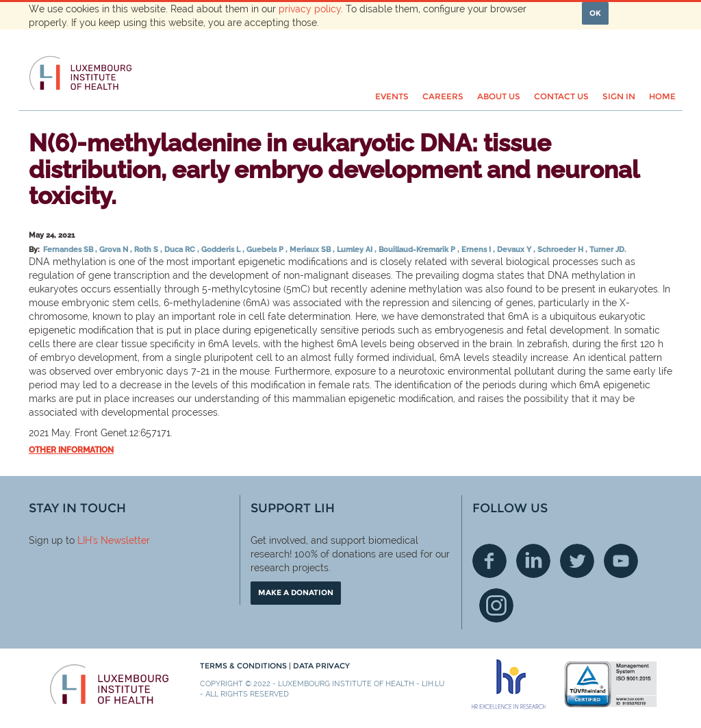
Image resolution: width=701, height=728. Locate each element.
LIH (85, 540)
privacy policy (310, 9)
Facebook (489, 561)
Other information (71, 450)
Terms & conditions (244, 666)
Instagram (496, 605)
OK (595, 13)
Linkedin (533, 561)
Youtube (621, 561)
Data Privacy (321, 666)
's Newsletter (121, 540)
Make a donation (296, 592)
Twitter (577, 561)
